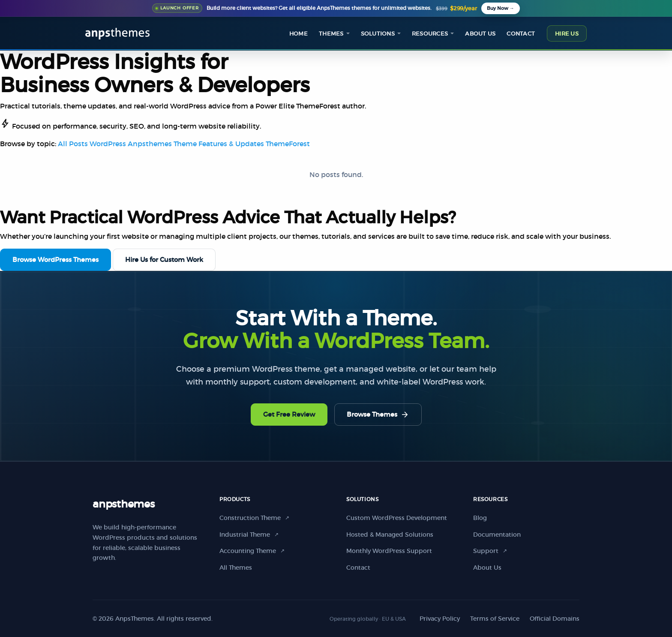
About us (480, 34)
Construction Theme (254, 518)
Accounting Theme (252, 551)
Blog (480, 518)
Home (298, 34)
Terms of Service (495, 619)
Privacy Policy (440, 619)
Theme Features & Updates (219, 144)
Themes (331, 34)
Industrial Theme (249, 535)
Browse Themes (378, 415)
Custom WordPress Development (397, 518)
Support (490, 551)
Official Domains (555, 619)
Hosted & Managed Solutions (390, 535)
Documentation (497, 535)
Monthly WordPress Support (389, 551)
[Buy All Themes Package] (501, 8)
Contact (521, 34)
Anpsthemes (150, 144)
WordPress (108, 144)
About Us (487, 568)
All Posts (73, 144)
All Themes (236, 568)
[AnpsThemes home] (117, 33)
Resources (430, 34)
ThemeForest (288, 144)
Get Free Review (289, 414)
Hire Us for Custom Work (164, 260)
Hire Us (567, 34)
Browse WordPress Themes (55, 260)
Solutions (378, 34)
